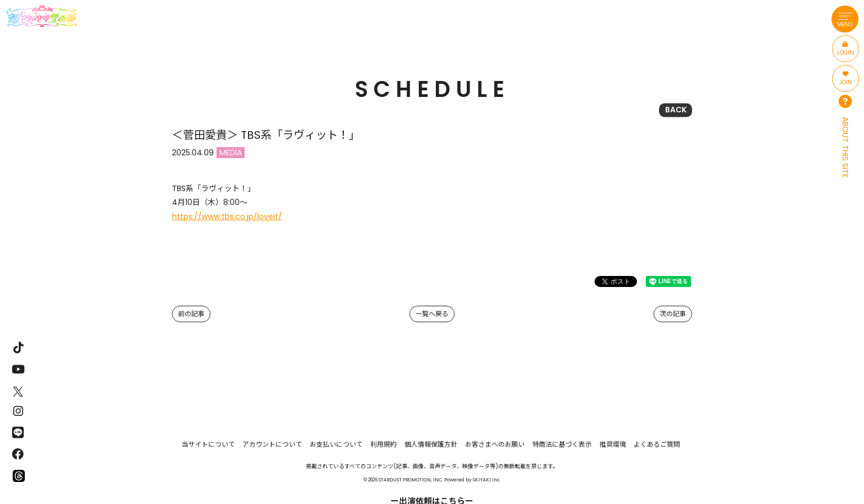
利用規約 (384, 444)
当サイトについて (208, 444)
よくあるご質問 (657, 444)
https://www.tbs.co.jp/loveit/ (227, 216)
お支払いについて (336, 444)
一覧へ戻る (432, 314)
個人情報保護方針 (431, 444)
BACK (676, 110)
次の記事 (673, 314)
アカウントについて (272, 444)
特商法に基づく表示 (562, 444)
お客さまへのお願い (495, 444)
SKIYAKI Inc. (487, 480)
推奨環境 (613, 444)
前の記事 (191, 314)
